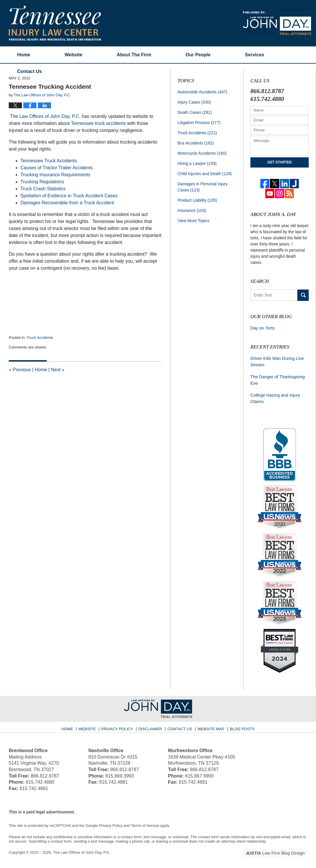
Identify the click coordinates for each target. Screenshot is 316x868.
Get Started (280, 162)
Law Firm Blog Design (279, 850)
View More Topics (193, 221)
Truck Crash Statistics (43, 189)
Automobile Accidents (202, 92)
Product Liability (197, 200)
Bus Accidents (196, 143)
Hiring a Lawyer (197, 163)
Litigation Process (199, 123)
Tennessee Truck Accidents (49, 161)
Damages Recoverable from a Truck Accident (67, 203)
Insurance (192, 210)
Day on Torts (262, 328)
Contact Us (180, 724)
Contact (29, 71)
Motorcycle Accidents (202, 153)
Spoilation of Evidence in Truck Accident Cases (69, 196)
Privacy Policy (121, 724)
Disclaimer (151, 724)
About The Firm (134, 55)
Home (24, 55)
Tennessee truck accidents (98, 123)
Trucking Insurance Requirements (55, 175)
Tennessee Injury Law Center (55, 23)
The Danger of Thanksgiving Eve (276, 378)
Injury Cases (194, 102)
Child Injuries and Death (205, 174)
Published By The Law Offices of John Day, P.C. (277, 23)
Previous (20, 370)
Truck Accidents (40, 338)
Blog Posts (239, 724)
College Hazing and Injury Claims (274, 396)
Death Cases (195, 112)
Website (73, 55)
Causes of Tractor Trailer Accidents (57, 168)
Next (57, 370)
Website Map (209, 724)
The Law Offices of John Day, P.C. (82, 850)
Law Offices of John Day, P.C (49, 116)
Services (254, 55)
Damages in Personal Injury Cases (203, 187)
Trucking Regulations (42, 182)
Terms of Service (145, 823)
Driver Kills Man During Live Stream (276, 361)
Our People (198, 55)
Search (303, 295)
